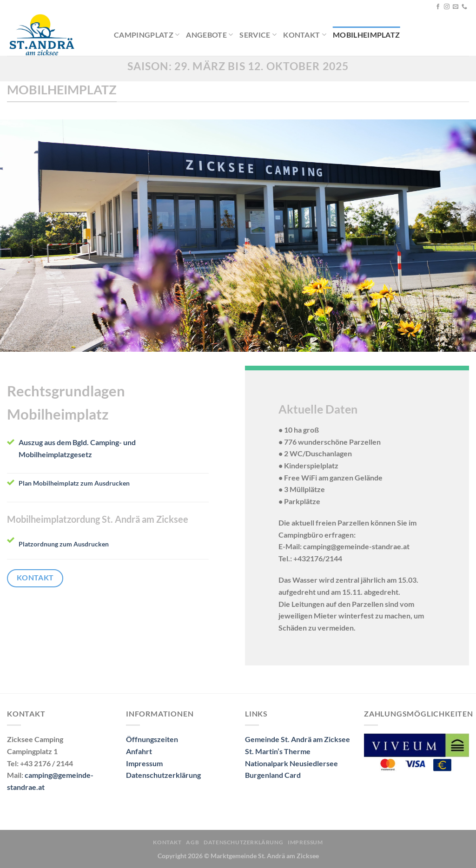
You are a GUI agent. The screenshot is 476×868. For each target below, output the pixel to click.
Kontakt (305, 35)
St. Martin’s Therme (278, 751)
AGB (192, 842)
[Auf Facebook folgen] (438, 7)
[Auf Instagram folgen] (447, 7)
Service (258, 35)
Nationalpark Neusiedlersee (291, 763)
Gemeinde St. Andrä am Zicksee (297, 739)
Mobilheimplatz (366, 35)
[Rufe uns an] (464, 7)
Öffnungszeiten (152, 739)
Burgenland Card (273, 775)
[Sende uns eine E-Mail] (456, 7)
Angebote (209, 35)
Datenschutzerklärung (163, 775)
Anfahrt (139, 751)
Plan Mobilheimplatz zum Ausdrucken (74, 483)
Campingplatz (147, 35)
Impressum (144, 763)
